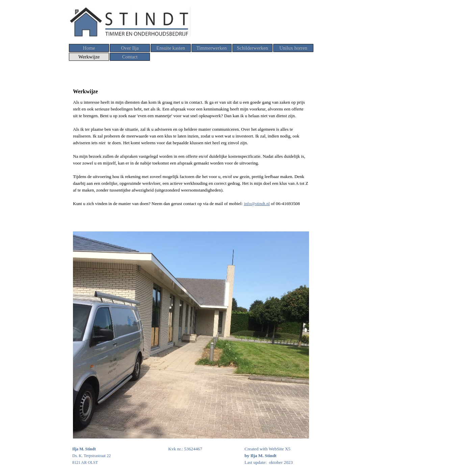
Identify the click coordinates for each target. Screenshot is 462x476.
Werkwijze (89, 57)
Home (89, 48)
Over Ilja (130, 48)
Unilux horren (293, 48)
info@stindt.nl (257, 204)
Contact (130, 57)
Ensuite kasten (171, 48)
